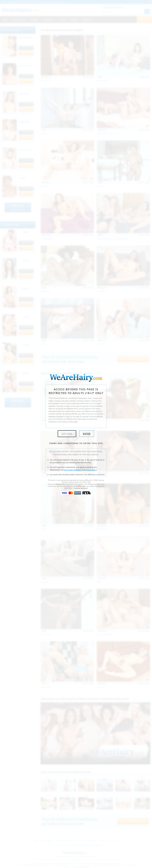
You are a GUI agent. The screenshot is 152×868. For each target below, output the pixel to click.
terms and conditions (73, 470)
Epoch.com (61, 484)
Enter (87, 434)
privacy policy (91, 470)
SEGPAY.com (80, 486)
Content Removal (81, 488)
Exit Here (67, 434)
